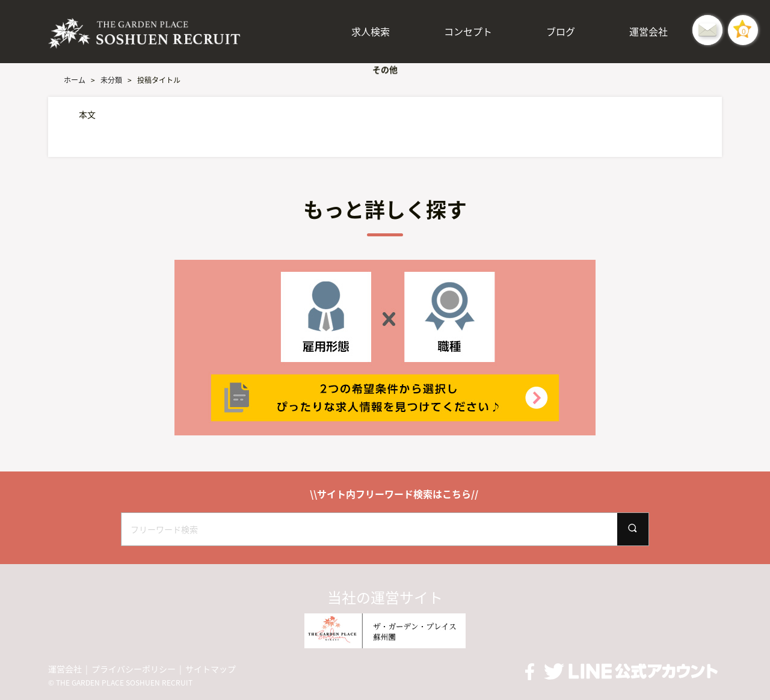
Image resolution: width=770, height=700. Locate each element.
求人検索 (371, 31)
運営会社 (648, 31)
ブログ (561, 31)
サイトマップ (211, 669)
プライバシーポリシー (134, 669)
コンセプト (468, 31)
